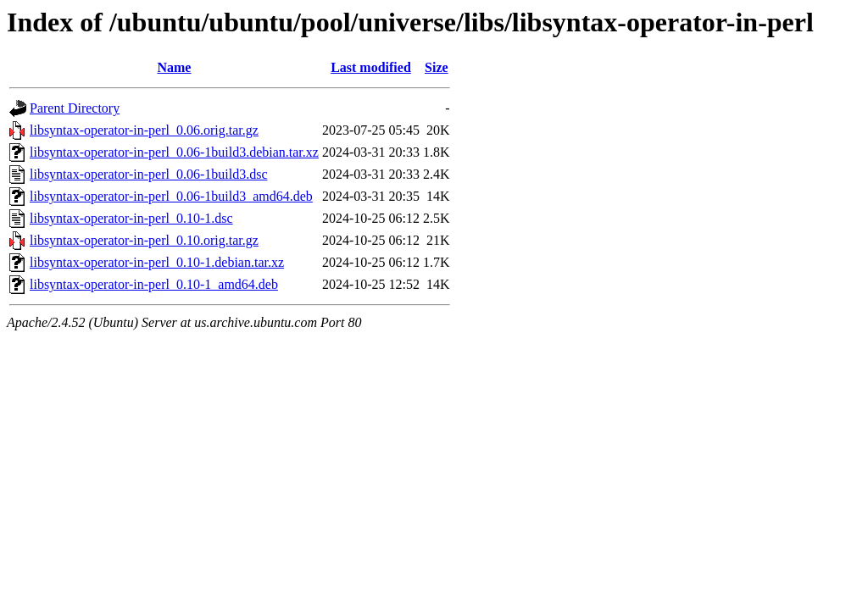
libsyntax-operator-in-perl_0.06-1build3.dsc (149, 174)
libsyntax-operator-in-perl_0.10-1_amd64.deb (154, 284)
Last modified (371, 67)
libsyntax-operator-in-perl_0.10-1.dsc (131, 218)
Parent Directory (75, 108)
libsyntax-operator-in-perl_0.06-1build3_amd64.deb (171, 196)
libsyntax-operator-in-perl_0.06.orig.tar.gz (144, 130)
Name (174, 67)
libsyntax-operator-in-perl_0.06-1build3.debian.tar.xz (174, 152)
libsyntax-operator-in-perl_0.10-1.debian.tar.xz (157, 262)
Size (437, 67)
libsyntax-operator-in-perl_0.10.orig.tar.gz (144, 240)
